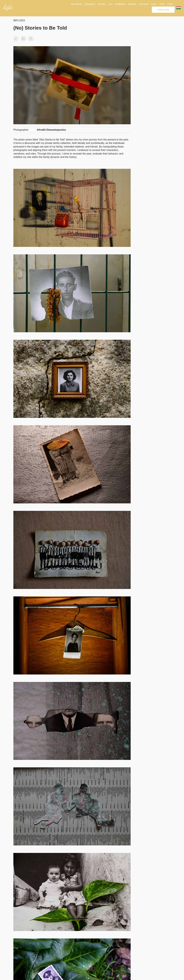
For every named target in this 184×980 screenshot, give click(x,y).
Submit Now (163, 10)
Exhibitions (120, 4)
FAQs (170, 4)
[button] (16, 39)
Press (162, 4)
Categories (90, 4)
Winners (102, 4)
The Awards (76, 4)
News (154, 4)
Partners (132, 4)
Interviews (144, 4)
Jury (110, 4)
